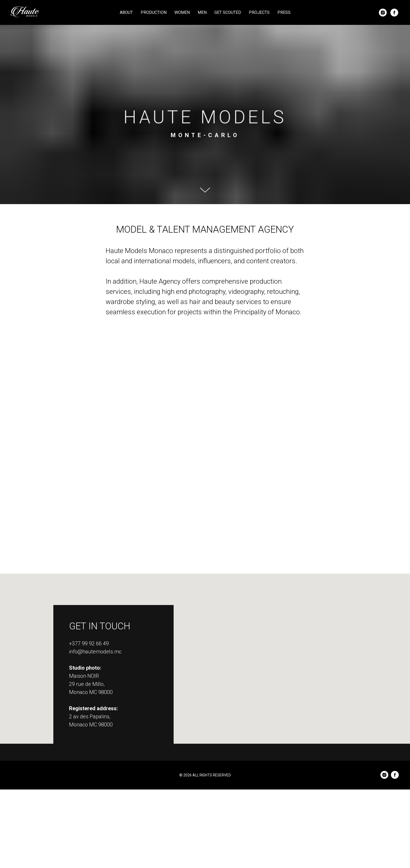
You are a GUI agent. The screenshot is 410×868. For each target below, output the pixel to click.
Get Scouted (228, 12)
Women (182, 12)
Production (154, 12)
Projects (259, 12)
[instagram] (383, 13)
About (126, 12)
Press (284, 12)
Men (202, 12)
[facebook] (394, 13)
